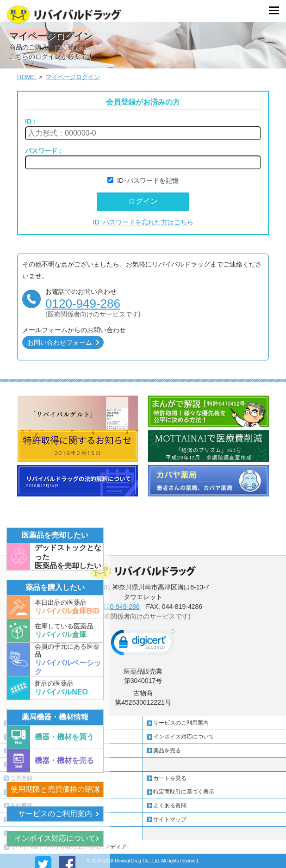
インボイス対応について (55, 838)
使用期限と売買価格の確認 (55, 789)
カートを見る (170, 778)
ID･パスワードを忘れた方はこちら (143, 222)
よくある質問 (170, 806)
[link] (143, 645)
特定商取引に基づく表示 (184, 792)
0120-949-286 (83, 304)
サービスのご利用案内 (55, 814)
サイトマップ (170, 819)
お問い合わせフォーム (60, 342)
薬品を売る (167, 750)
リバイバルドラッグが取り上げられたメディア (68, 847)
